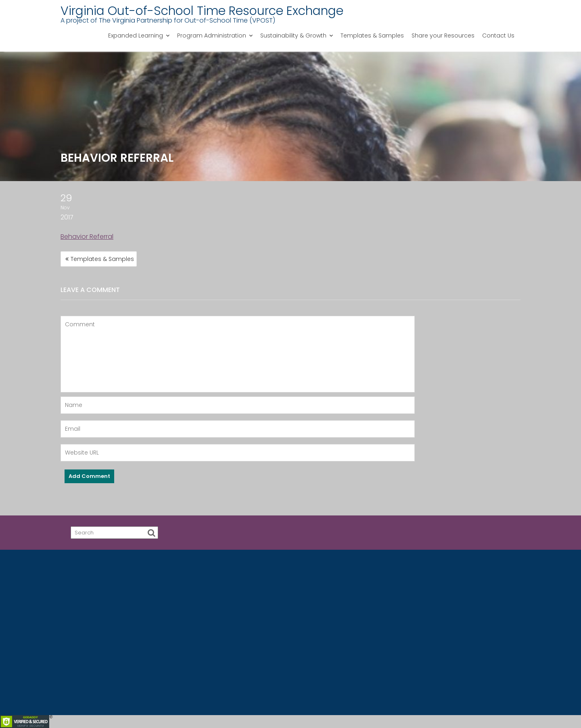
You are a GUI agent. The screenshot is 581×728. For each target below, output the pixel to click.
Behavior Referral (87, 237)
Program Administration (212, 35)
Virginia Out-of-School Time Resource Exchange (202, 11)
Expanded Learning (136, 35)
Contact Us (498, 35)
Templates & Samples (372, 35)
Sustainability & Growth (293, 35)
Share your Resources (443, 35)
